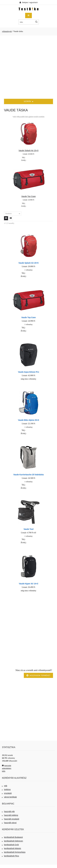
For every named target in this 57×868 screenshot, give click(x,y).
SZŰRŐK (29, 102)
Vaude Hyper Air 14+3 (28, 584)
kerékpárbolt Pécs (11, 856)
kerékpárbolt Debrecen (13, 841)
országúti (7, 793)
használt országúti (11, 819)
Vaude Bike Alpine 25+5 (28, 420)
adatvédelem (7, 768)
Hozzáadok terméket (38, 675)
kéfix (4, 771)
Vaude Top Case (28, 196)
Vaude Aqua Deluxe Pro (29, 372)
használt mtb (8, 811)
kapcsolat (7, 766)
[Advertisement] (28, 67)
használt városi (9, 823)
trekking (6, 789)
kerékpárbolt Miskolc (12, 848)
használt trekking (10, 815)
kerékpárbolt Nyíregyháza (14, 852)
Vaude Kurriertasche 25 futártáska (28, 475)
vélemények (7, 31)
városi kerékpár (9, 797)
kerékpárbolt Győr (10, 845)
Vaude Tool (28, 529)
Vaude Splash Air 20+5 (28, 151)
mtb (5, 786)
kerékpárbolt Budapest (12, 837)
